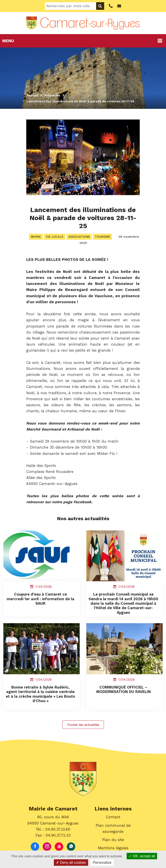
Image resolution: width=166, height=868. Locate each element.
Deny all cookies (71, 863)
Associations (79, 237)
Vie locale (55, 237)
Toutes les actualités (83, 726)
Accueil (32, 95)
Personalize (102, 863)
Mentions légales (113, 849)
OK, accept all (142, 856)
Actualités (52, 95)
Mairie (36, 237)
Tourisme (102, 237)
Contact (113, 818)
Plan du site (113, 841)
